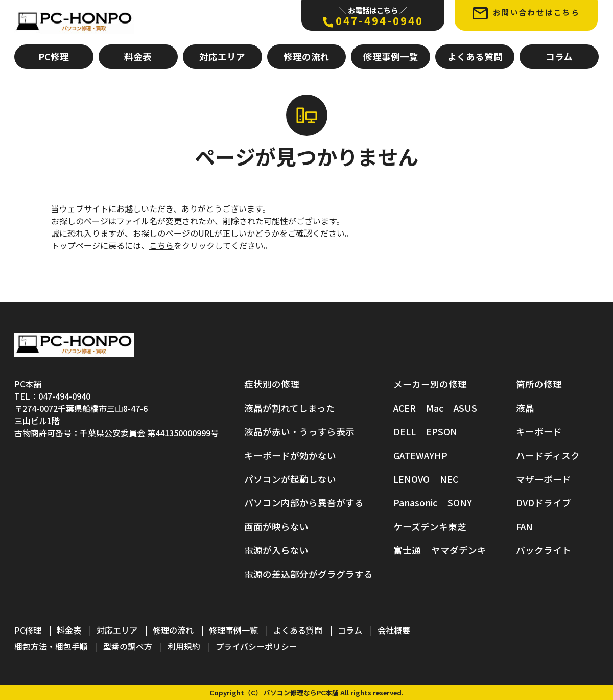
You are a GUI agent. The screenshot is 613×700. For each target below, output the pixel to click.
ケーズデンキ (421, 527)
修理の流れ (306, 56)
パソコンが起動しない (290, 479)
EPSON (442, 431)
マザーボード (544, 479)
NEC (449, 479)
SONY (460, 503)
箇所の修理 (539, 384)
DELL (405, 431)
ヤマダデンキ (459, 550)
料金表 (138, 56)
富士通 (407, 550)
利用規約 (184, 646)
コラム (559, 56)
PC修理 (54, 56)
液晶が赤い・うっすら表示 (299, 431)
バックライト (544, 550)
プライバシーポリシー (256, 646)
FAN (524, 527)
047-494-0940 (373, 16)
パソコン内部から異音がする (304, 503)
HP (441, 456)
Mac (435, 408)
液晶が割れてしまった (290, 408)
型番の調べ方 (128, 646)
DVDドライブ (544, 503)
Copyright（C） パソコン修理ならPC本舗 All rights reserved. (306, 693)
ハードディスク (548, 456)
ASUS (465, 408)
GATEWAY (414, 456)
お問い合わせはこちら (526, 13)
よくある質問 (475, 56)
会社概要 (394, 630)
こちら (161, 245)
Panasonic (415, 503)
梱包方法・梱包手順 (51, 646)
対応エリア (222, 56)
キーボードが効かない (290, 456)
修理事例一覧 (391, 56)
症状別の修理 (272, 384)
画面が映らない (276, 527)
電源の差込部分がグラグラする (309, 574)
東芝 (457, 527)
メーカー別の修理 (430, 384)
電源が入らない (276, 550)
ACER (405, 408)
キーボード (539, 431)
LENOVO (411, 479)
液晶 (525, 408)
